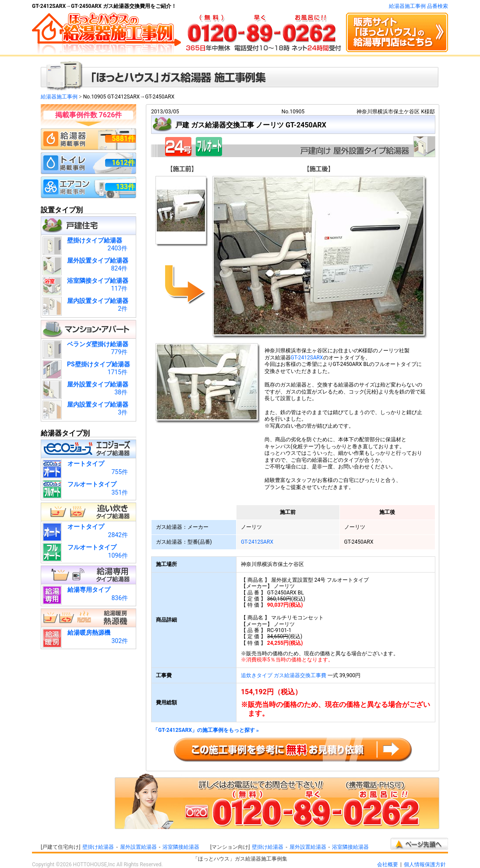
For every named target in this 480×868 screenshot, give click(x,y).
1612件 (123, 163)
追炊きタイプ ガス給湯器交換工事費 (284, 675)
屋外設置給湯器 (138, 847)
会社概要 (388, 864)
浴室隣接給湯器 (181, 847)
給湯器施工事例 (59, 97)
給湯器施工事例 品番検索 (418, 6)
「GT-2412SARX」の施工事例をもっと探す (206, 730)
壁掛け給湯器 (98, 847)
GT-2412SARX (307, 358)
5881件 (123, 139)
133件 (125, 187)
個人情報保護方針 (425, 864)
